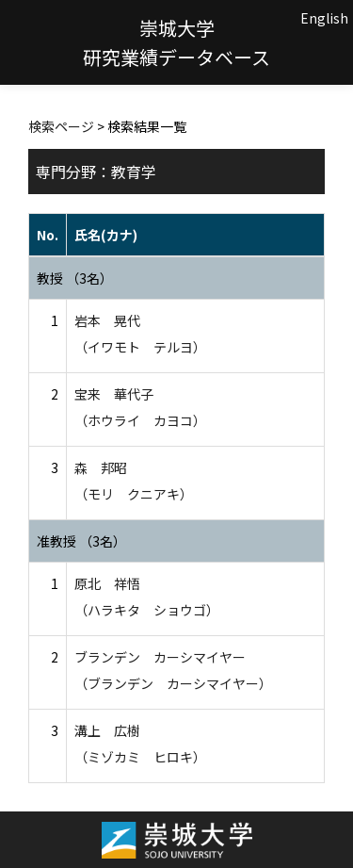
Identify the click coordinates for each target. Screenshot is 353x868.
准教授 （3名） (81, 541)
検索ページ (61, 126)
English (324, 18)
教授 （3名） (75, 278)
